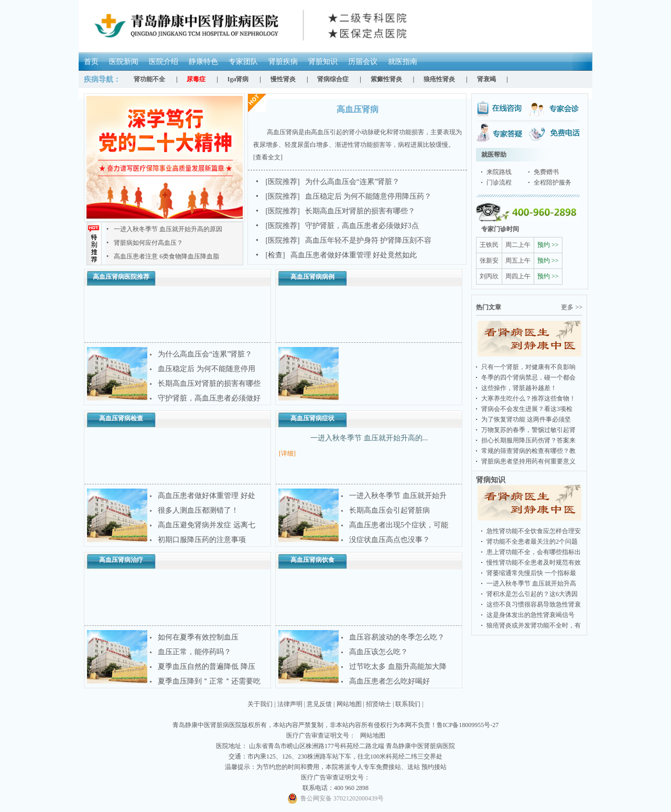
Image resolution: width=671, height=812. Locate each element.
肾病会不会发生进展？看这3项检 (527, 409)
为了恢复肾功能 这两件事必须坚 (526, 419)
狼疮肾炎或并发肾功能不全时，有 (534, 625)
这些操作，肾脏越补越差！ (519, 388)
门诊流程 (499, 182)
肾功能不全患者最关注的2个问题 (532, 542)
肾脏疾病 (283, 62)
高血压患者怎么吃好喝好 (389, 681)
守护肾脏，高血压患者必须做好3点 (337, 226)
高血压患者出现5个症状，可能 (399, 525)
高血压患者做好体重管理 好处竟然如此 (336, 255)
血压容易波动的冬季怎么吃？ (397, 637)
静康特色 (203, 62)
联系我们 (408, 704)
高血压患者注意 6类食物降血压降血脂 (163, 256)
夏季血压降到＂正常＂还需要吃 (209, 681)
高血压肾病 (358, 109)
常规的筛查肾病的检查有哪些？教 (528, 451)
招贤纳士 (378, 704)
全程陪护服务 (553, 182)
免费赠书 (546, 172)
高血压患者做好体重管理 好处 (207, 496)
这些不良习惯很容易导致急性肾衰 (534, 604)
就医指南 (403, 62)
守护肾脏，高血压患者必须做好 (209, 398)
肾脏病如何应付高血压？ (145, 243)
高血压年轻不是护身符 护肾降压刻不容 (344, 240)
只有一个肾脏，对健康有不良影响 (528, 367)
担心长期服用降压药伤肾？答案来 (528, 440)
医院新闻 (124, 62)
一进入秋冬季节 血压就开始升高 (531, 583)
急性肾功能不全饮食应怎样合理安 (534, 531)
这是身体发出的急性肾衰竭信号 (531, 615)
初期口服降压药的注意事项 (202, 540)
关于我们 (260, 704)
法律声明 (290, 704)
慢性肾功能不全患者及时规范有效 (534, 562)
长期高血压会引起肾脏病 (389, 510)
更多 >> (572, 307)
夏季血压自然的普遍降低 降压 (207, 667)
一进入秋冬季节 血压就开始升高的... (369, 438)
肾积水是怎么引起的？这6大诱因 (532, 594)
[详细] (287, 453)
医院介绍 (164, 62)
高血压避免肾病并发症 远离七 (207, 525)
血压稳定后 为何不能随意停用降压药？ (344, 196)
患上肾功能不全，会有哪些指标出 (534, 552)
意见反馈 (319, 704)
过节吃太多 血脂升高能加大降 (398, 667)
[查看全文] (268, 157)
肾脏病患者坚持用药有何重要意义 (528, 461)
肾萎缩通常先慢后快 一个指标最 (531, 573)
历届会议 (363, 62)
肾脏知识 (323, 62)
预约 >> (548, 245)
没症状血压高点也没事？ (389, 540)
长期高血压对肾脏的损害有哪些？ (335, 211)
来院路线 (499, 172)
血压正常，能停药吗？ (194, 652)
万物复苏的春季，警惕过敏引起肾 (528, 430)
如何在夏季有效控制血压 (198, 637)
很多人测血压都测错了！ (198, 510)
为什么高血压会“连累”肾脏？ (328, 182)
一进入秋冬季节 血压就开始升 (398, 496)
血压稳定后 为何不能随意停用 (207, 369)
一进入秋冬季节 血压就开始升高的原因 (164, 229)
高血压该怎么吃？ (378, 652)
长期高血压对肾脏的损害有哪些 (209, 383)
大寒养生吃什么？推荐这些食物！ (528, 398)
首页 (91, 62)
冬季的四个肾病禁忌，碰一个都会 (528, 377)
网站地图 (349, 704)
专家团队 (243, 62)
